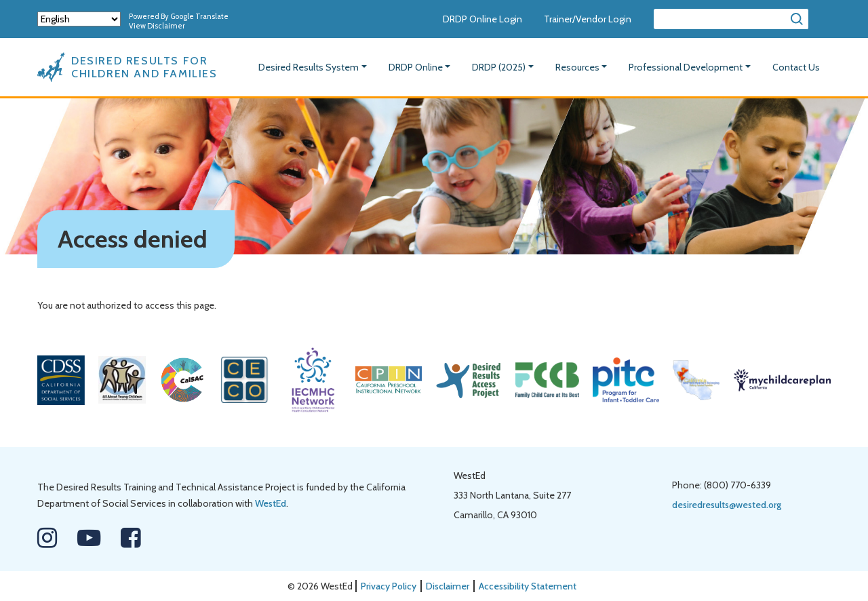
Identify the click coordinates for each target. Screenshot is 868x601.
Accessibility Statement (528, 586)
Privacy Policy (389, 586)
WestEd (271, 503)
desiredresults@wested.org (727, 505)
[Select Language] (79, 19)
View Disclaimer (157, 26)
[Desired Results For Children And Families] (136, 67)
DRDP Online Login (482, 19)
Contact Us (796, 67)
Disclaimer (448, 586)
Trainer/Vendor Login (588, 19)
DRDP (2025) (499, 67)
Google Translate (199, 16)
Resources (577, 67)
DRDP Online (416, 67)
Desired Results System (309, 67)
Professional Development (686, 67)
